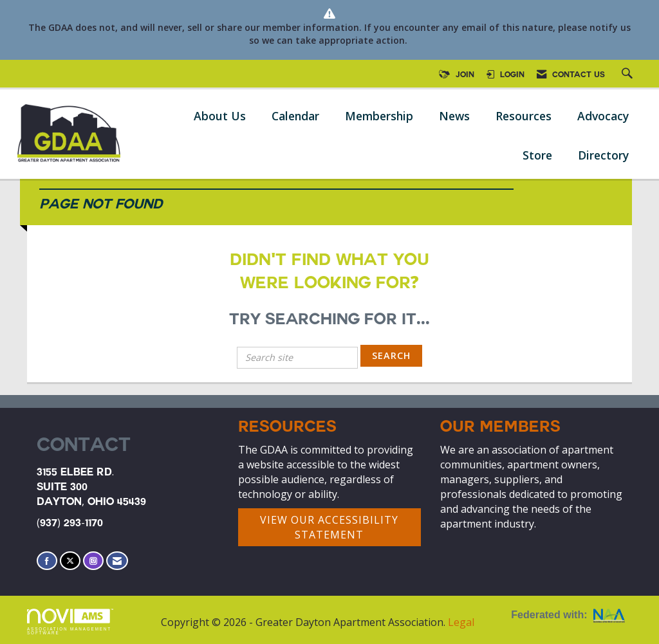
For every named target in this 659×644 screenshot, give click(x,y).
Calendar (295, 116)
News (454, 116)
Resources (524, 116)
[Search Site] (629, 75)
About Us (220, 116)
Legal (461, 622)
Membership (379, 116)
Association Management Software (70, 622)
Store (537, 155)
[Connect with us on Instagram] (93, 561)
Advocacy (603, 116)
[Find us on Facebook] (47, 561)
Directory (603, 155)
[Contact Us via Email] (117, 561)
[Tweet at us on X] (70, 561)
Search (391, 355)
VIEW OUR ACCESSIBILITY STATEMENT (329, 527)
